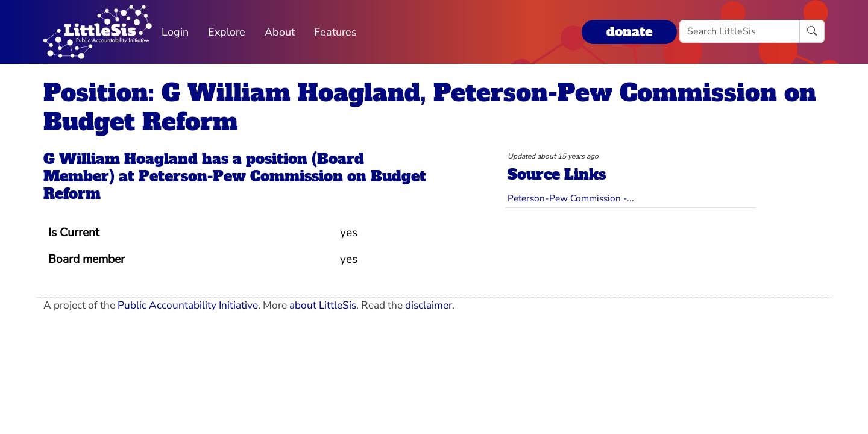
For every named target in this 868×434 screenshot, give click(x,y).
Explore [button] (227, 32)
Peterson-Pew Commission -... (571, 198)
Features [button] (335, 32)
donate (629, 32)
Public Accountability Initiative (188, 305)
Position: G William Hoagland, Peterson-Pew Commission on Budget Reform (430, 107)
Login (175, 32)
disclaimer (429, 305)
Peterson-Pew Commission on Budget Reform (235, 185)
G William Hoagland (121, 159)
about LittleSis (323, 305)
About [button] (280, 32)
